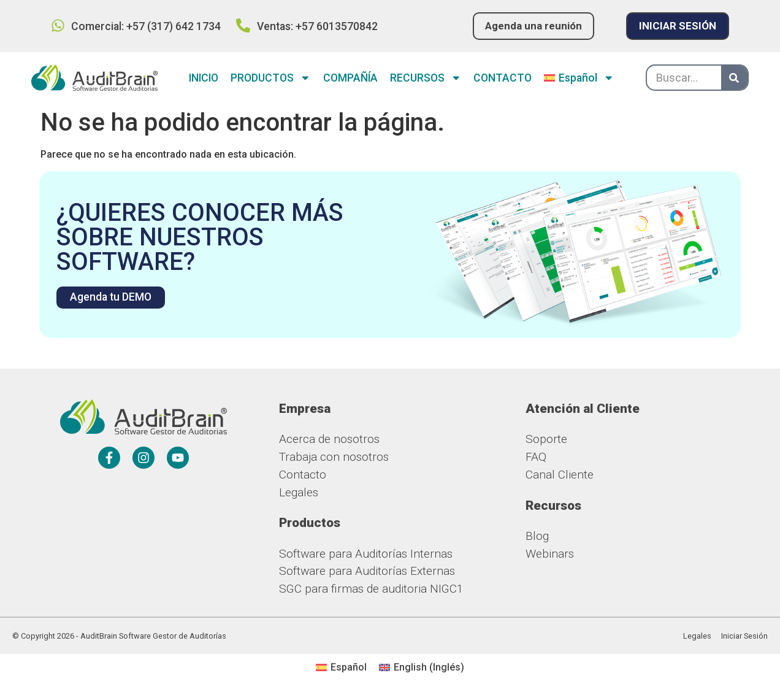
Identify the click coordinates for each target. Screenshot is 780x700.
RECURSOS (426, 79)
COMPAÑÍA (350, 79)
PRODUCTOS (271, 79)
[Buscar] (734, 78)
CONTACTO (503, 79)
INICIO (204, 79)
